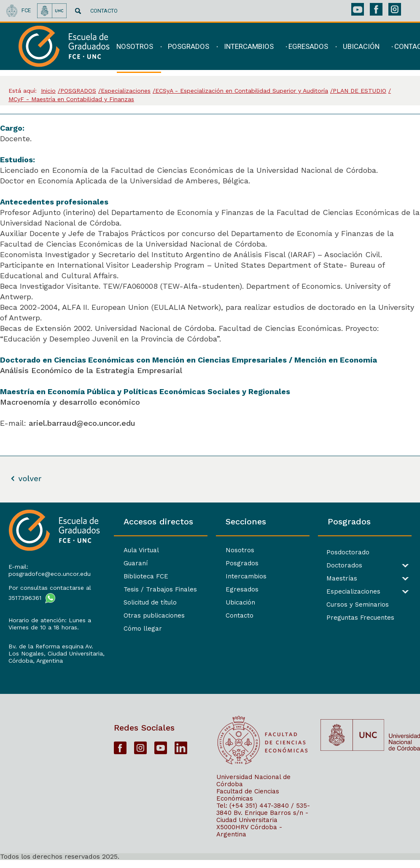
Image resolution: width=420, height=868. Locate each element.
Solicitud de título (148, 602)
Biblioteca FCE (143, 576)
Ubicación (239, 602)
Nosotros (238, 550)
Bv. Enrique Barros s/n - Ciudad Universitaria (262, 824)
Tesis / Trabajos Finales (158, 589)
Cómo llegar (140, 629)
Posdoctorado (347, 552)
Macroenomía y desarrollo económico (71, 402)
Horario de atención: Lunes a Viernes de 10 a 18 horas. (50, 624)
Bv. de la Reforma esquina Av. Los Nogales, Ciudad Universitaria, (51, 653)
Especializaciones (353, 592)
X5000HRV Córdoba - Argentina (249, 838)
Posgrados (240, 563)
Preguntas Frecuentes (359, 618)
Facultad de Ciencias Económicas (248, 802)
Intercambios (244, 576)
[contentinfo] (210, 685)
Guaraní (133, 563)
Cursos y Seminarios (357, 605)
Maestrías (341, 579)
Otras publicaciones (152, 615)
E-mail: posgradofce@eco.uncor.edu (50, 570)
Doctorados (343, 566)
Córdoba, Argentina (36, 668)
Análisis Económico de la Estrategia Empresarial (91, 370)
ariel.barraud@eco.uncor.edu (82, 423)
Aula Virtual (139, 550)
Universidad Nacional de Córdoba (253, 788)
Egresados (240, 589)
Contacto (238, 615)
